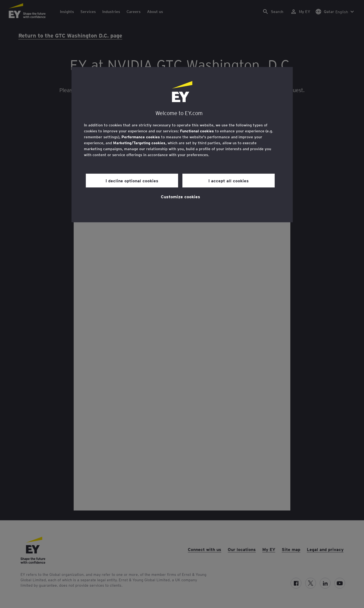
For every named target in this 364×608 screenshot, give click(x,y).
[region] (182, 145)
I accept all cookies (229, 180)
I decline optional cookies (132, 180)
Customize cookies (181, 196)
